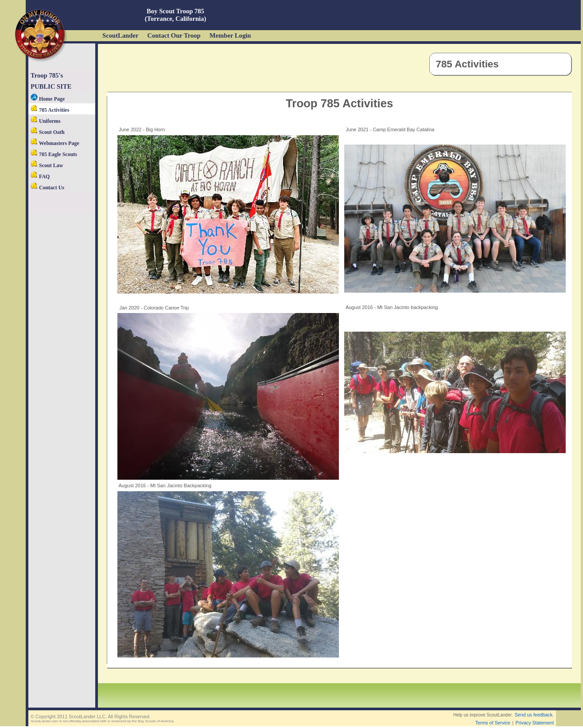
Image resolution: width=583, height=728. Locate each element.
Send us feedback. (534, 715)
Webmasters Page (55, 143)
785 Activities (50, 110)
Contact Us (47, 188)
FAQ (40, 176)
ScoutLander (120, 35)
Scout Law (47, 165)
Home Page (48, 99)
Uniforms (46, 121)
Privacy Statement (535, 723)
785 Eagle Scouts (54, 154)
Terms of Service (493, 723)
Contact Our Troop (174, 35)
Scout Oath (48, 132)
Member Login (230, 35)
